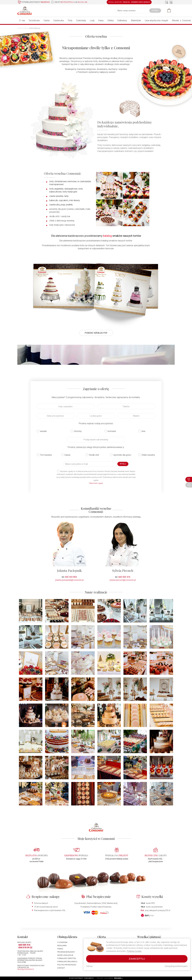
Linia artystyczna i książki (156, 20)
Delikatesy (122, 20)
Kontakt (61, 968)
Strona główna (23, 28)
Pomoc (60, 949)
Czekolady (81, 20)
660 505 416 (124, 577)
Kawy (101, 20)
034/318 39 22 (25, 948)
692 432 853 (71, 577)
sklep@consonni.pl (26, 969)
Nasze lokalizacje (65, 955)
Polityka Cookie (134, 951)
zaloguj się (82, 2)
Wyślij (123, 464)
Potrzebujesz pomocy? (34, 2)
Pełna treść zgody (96, 483)
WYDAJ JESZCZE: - (129, 2)
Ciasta (47, 20)
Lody (92, 20)
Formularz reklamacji (67, 962)
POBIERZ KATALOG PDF (96, 333)
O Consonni (62, 942)
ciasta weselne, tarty (59, 196)
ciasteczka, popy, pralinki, (61, 205)
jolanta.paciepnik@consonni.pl (69, 580)
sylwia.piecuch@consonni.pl (123, 580)
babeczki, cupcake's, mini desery (65, 200)
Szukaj (155, 11)
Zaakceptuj (137, 959)
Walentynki (136, 20)
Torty (70, 20)
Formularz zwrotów (67, 958)
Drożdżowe (34, 20)
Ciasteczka (59, 20)
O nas (22, 20)
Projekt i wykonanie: (110, 978)
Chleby (111, 20)
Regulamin (62, 946)
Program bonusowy (66, 952)
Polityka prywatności (67, 965)
